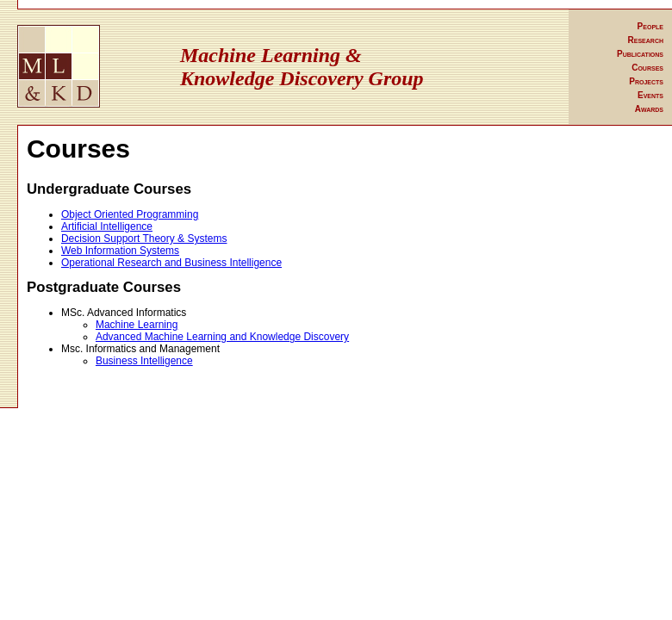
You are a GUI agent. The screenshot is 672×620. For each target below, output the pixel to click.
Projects (646, 81)
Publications (640, 54)
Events (650, 95)
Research (646, 40)
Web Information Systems (120, 251)
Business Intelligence (144, 361)
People (650, 26)
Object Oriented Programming (130, 214)
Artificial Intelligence (107, 226)
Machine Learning (137, 325)
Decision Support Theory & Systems (144, 239)
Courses (647, 68)
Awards (649, 109)
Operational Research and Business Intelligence (171, 263)
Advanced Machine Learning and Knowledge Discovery (222, 337)
